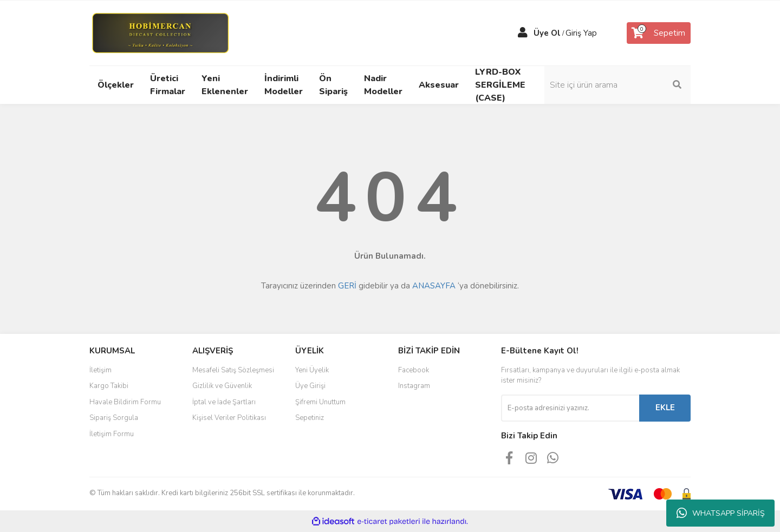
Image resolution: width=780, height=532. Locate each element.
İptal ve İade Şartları (224, 402)
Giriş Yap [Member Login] (581, 33)
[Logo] (160, 32)
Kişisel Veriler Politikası (229, 418)
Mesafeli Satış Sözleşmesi (233, 370)
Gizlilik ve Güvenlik (222, 386)
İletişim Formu (112, 434)
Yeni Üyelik (312, 370)
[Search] (617, 85)
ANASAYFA (434, 286)
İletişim (100, 370)
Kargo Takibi (109, 386)
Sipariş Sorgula (114, 418)
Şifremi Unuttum (320, 402)
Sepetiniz (310, 418)
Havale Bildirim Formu (125, 402)
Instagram (414, 386)
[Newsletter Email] (570, 408)
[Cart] (659, 33)
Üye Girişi (310, 386)
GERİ (347, 286)
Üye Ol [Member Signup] (547, 33)
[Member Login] (523, 33)
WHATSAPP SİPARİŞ (721, 513)
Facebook (414, 370)
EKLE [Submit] (665, 408)
